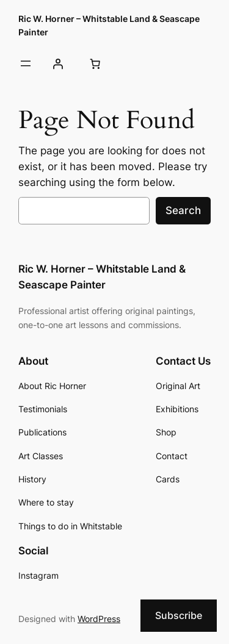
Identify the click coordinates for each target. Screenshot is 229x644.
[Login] (57, 64)
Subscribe (179, 615)
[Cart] (95, 64)
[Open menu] (26, 63)
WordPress (99, 619)
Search (183, 210)
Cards (168, 479)
